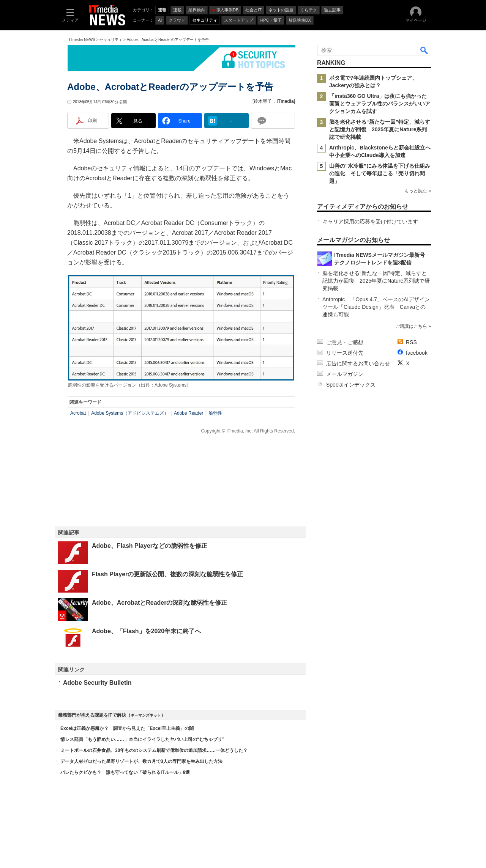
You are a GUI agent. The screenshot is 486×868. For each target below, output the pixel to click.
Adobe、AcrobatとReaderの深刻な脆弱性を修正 (159, 603)
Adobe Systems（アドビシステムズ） (130, 413)
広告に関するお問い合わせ (358, 363)
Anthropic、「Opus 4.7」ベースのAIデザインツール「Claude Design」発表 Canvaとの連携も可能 (376, 307)
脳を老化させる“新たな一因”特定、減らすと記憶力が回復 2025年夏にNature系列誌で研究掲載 (380, 129)
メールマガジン (345, 374)
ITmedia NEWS (82, 40)
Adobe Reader (189, 413)
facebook (417, 353)
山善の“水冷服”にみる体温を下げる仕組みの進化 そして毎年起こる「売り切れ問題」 (380, 173)
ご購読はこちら (411, 326)
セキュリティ (111, 40)
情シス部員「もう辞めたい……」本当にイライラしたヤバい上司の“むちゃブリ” (142, 739)
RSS (411, 342)
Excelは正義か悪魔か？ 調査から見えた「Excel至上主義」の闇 (127, 728)
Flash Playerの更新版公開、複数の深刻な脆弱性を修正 (167, 574)
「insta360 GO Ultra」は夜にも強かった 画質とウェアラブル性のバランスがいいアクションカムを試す (381, 104)
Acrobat (78, 413)
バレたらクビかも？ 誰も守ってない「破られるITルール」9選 (125, 772)
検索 (424, 50)
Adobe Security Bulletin (97, 683)
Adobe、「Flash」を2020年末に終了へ (146, 631)
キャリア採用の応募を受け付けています (370, 222)
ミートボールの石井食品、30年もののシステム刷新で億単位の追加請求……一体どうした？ (154, 750)
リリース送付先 (345, 353)
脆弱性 (215, 413)
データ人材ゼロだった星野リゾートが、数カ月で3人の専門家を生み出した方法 (141, 761)
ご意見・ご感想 (345, 342)
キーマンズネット (146, 715)
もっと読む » (418, 191)
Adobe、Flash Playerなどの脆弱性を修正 (150, 546)
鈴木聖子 (263, 101)
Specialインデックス (351, 385)
